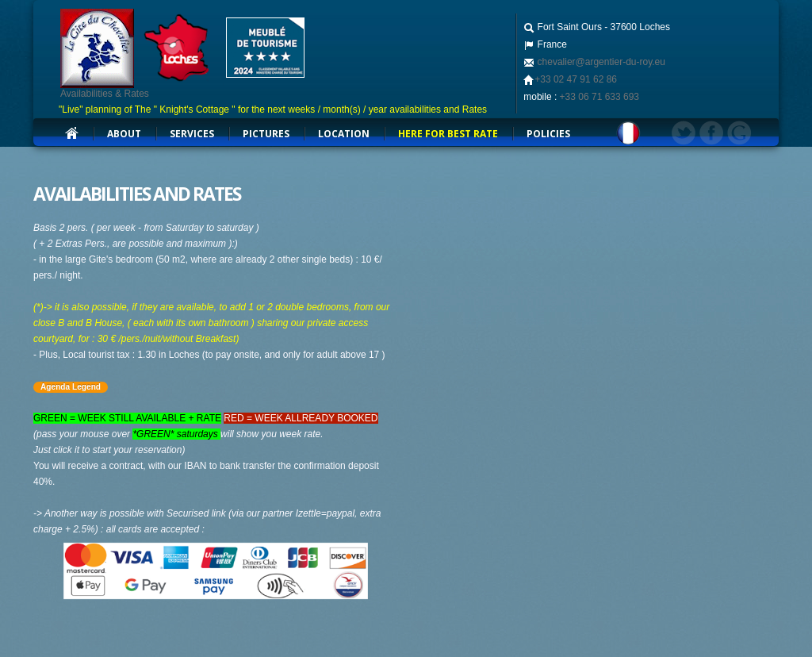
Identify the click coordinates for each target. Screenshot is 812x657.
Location (344, 134)
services (192, 134)
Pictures (266, 134)
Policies (548, 134)
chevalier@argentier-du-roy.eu (600, 62)
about (124, 134)
